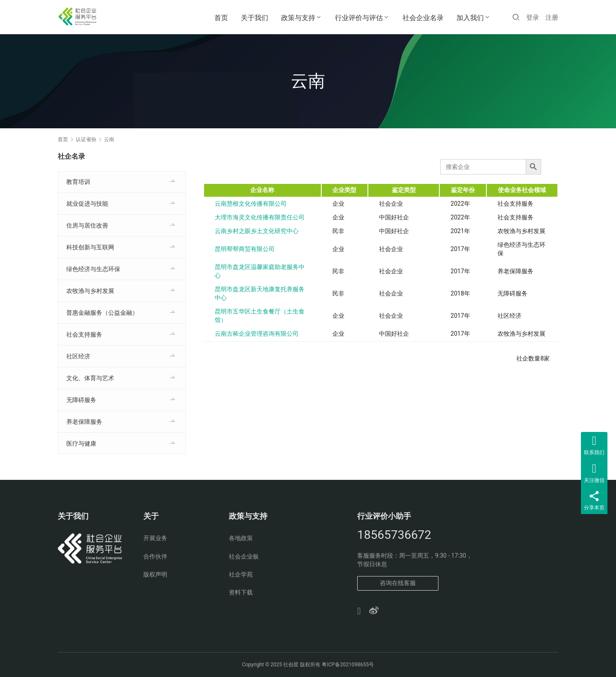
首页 (221, 18)
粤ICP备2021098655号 (348, 665)
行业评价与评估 (359, 18)
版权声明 (155, 574)
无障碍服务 (81, 400)
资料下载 (241, 592)
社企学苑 (241, 574)
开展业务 (155, 538)
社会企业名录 (423, 18)
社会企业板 (244, 556)
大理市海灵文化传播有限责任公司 (260, 217)
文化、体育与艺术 (90, 378)
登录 (533, 18)
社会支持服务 (84, 334)
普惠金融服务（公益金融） (102, 313)
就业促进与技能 (87, 204)
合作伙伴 (155, 556)
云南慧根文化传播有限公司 (251, 204)
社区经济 (78, 356)
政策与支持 (298, 18)
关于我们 (255, 18)
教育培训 (78, 182)
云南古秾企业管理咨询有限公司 (257, 334)
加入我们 (470, 18)
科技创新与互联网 (90, 247)
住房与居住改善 (87, 225)
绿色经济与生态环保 (93, 269)
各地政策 (241, 538)
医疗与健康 (81, 443)
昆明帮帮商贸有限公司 (245, 249)
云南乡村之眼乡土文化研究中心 (257, 231)
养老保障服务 (84, 422)
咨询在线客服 (398, 583)
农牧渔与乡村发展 (90, 291)
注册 (552, 18)
